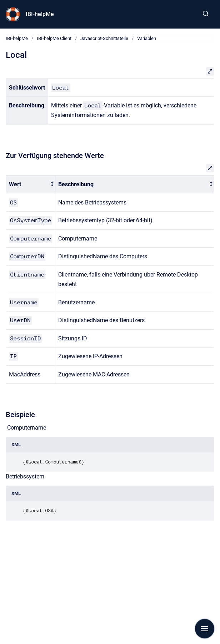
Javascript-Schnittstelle (104, 38)
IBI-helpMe (40, 14)
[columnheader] (31, 184)
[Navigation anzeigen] (205, 629)
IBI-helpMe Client (54, 38)
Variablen (147, 38)
